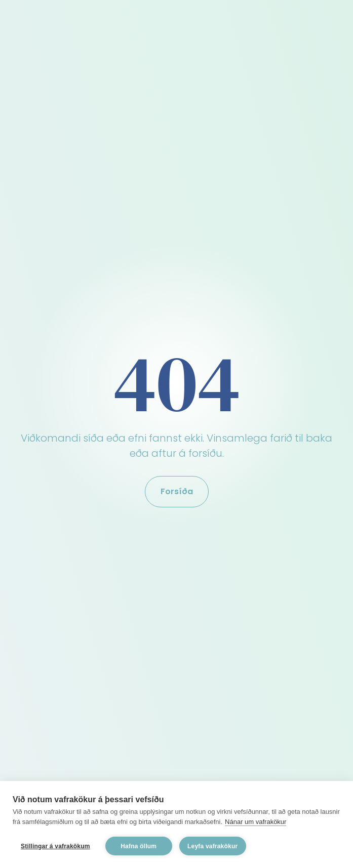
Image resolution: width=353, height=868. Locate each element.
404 (177, 383)
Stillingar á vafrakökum (55, 846)
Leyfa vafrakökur (212, 846)
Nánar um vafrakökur (256, 822)
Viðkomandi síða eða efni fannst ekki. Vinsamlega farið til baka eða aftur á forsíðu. (176, 446)
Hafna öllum (139, 846)
